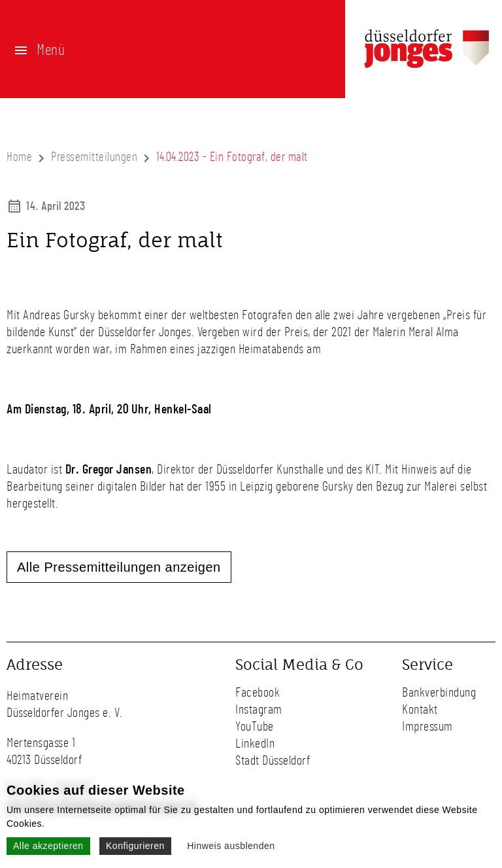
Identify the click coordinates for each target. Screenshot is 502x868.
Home (19, 157)
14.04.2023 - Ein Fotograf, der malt (232, 157)
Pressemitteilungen (94, 157)
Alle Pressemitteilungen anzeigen (119, 567)
